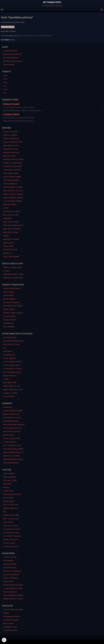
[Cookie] (4, 640)
